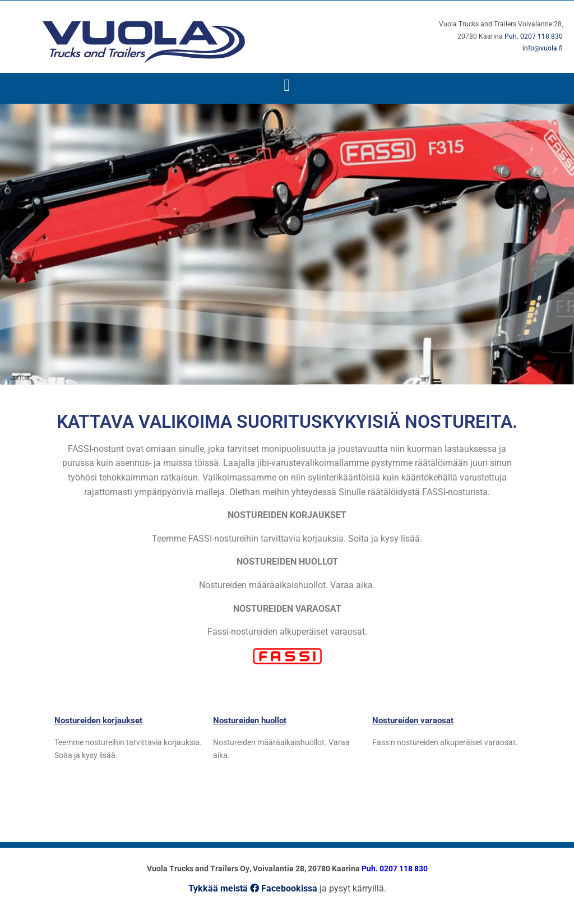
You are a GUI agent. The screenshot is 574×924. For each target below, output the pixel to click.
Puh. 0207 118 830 (534, 36)
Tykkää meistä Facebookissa (253, 888)
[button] (287, 86)
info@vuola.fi (543, 48)
